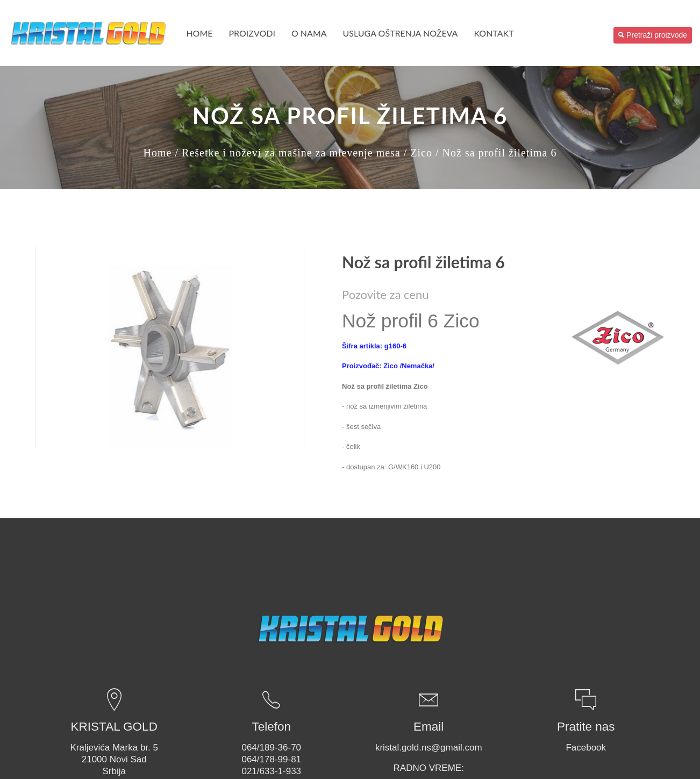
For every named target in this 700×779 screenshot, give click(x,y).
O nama (309, 33)
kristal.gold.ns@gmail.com (429, 748)
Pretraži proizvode (653, 35)
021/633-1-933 (271, 771)
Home (199, 33)
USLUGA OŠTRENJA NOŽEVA (401, 33)
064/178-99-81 (271, 759)
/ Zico (418, 153)
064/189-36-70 (271, 748)
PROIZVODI (252, 33)
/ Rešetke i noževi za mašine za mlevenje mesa (287, 153)
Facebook (586, 748)
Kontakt (494, 33)
